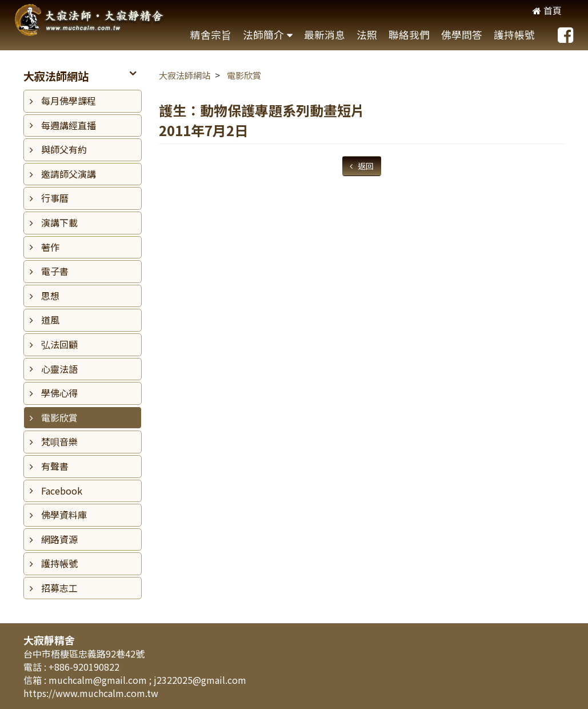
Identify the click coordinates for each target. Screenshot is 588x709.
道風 (50, 320)
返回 (365, 166)
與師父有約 (64, 149)
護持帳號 (514, 35)
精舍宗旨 (211, 35)
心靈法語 (59, 369)
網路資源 (59, 539)
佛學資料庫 (64, 515)
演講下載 (59, 222)
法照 (367, 35)
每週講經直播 (69, 125)
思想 (50, 296)
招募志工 (59, 588)
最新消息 (325, 35)
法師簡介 (263, 35)
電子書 (55, 271)
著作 (50, 247)
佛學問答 (462, 35)
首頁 (547, 10)
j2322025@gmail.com (200, 680)
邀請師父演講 (69, 174)
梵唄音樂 (59, 441)
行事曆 (55, 198)
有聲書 (55, 466)
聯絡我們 (409, 35)
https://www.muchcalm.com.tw (91, 693)
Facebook (62, 491)
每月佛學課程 (69, 101)
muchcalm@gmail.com (99, 680)
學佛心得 (59, 393)
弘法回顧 (59, 344)
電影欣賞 (59, 417)
